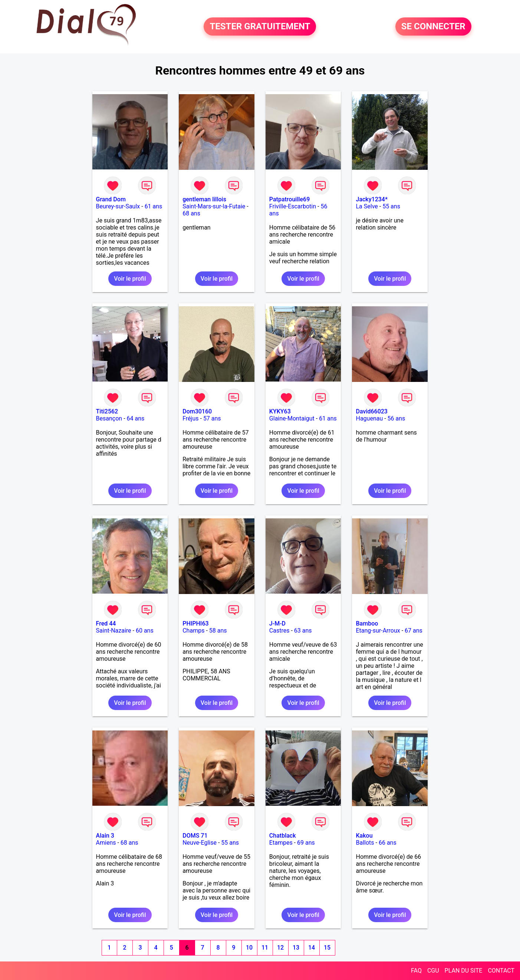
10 (249, 948)
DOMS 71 (195, 836)
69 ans (306, 843)
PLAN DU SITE (464, 971)
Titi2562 (107, 411)
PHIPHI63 (195, 623)
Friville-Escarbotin (293, 206)
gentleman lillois (204, 199)
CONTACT (501, 971)
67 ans (414, 631)
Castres (279, 631)
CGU (433, 971)
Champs (193, 631)
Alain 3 (105, 836)
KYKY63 (280, 411)
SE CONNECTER (433, 27)
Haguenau (369, 418)
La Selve (367, 206)
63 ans (303, 631)
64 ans (136, 418)
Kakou (364, 836)
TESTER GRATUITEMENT (260, 27)
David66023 (371, 411)
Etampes (281, 843)
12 (280, 948)
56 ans (396, 418)
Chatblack (283, 836)
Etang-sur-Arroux (378, 631)
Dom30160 (197, 411)
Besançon (109, 418)
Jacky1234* (372, 199)
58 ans (218, 631)
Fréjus (190, 418)
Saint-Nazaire (114, 631)
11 (265, 948)
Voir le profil (130, 279)
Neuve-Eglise (200, 843)
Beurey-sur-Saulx (118, 206)
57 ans (212, 418)
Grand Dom (111, 199)
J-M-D (277, 623)
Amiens (106, 843)
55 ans (391, 206)
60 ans (145, 631)
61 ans (154, 206)
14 (312, 948)
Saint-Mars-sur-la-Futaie (214, 206)
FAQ (416, 971)
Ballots (365, 843)
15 (327, 948)
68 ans (191, 213)
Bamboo (367, 623)
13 (296, 948)
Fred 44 (106, 623)
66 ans (388, 843)
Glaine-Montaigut (292, 418)
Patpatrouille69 (289, 199)
